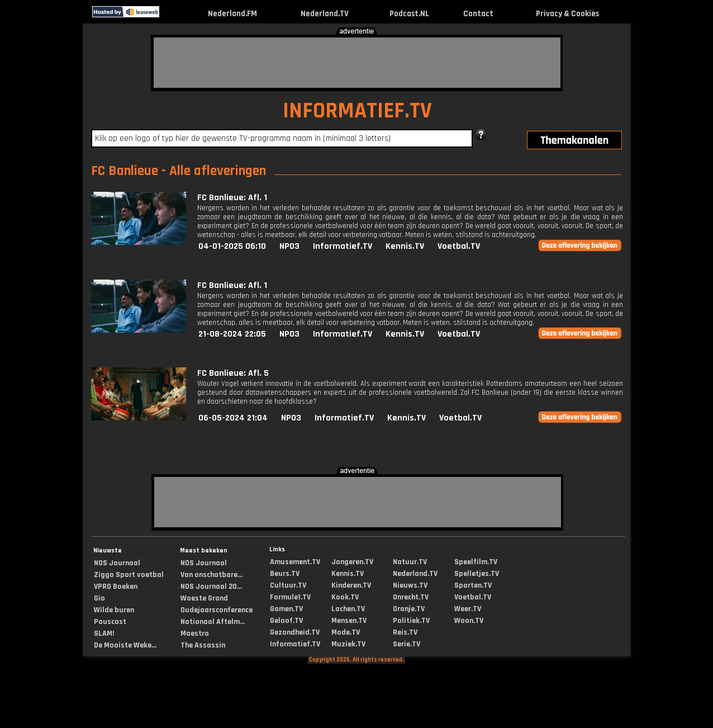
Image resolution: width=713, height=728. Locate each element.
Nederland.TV (325, 14)
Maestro (195, 634)
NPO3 (289, 246)
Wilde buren (114, 610)
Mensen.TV (349, 621)
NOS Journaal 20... (211, 587)
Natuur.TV (410, 562)
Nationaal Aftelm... (213, 622)
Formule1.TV (290, 597)
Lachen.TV (348, 609)
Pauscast (110, 622)
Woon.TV (469, 621)
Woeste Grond (204, 598)
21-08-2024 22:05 (232, 334)
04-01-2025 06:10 (232, 246)
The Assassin (203, 645)
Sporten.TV (473, 585)
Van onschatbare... (211, 575)
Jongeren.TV (352, 562)
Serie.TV (407, 644)
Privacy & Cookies (567, 14)
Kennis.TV (405, 246)
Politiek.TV (411, 621)
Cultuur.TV (288, 585)
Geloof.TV (286, 621)
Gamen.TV (286, 609)
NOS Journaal (117, 563)
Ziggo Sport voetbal (129, 575)
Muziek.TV (348, 644)
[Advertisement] (357, 63)
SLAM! (104, 634)
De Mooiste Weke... (125, 645)
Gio (99, 598)
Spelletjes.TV (477, 574)
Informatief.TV (343, 246)
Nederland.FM (232, 14)
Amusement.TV (295, 562)
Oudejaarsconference (217, 610)
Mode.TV (346, 632)
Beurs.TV (285, 574)
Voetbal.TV (459, 246)
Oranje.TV (409, 609)
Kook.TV (345, 597)
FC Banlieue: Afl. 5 (233, 373)
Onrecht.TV (411, 597)
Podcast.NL (409, 14)
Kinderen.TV (351, 585)
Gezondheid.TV (295, 632)
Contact (478, 14)
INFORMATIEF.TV (357, 111)
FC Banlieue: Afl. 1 (232, 198)
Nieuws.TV (410, 585)
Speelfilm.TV (476, 562)
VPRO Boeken (116, 587)
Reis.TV (405, 632)
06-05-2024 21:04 (233, 418)
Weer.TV (468, 609)
